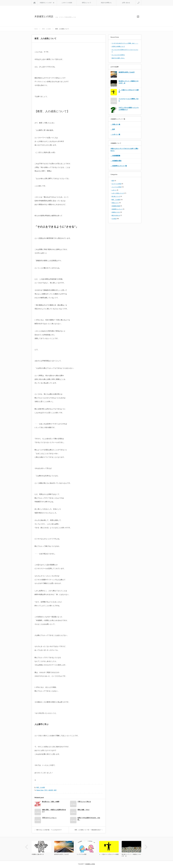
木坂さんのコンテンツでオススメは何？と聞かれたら (124, 150)
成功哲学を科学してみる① (127, 72)
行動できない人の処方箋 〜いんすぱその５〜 (49, 830)
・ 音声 (113, 129)
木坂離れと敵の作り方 (38, 854)
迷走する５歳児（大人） (118, 58)
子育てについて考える (84, 802)
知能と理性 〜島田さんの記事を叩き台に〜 (54, 811)
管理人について (86, 3)
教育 (55, 790)
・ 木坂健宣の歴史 (116, 161)
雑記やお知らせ (116, 215)
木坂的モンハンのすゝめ (47, 3)
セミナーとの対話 (116, 184)
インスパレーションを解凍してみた (129, 100)
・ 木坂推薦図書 (115, 156)
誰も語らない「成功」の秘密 (51, 802)
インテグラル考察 (82, 854)
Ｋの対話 (114, 219)
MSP (113, 181)
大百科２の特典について (118, 46)
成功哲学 (51, 790)
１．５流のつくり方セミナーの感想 (129, 91)
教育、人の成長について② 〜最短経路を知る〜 (88, 830)
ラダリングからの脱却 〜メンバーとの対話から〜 (129, 109)
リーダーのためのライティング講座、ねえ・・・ (125, 43)
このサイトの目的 (67, 3)
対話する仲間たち (106, 3)
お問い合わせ (126, 3)
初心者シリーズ (116, 196)
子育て (46, 790)
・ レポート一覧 (115, 134)
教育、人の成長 (41, 787)
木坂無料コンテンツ (117, 209)
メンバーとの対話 (116, 187)
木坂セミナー (115, 203)
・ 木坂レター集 (115, 124)
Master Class (40, 790)
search (141, 1)
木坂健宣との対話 (44, 16)
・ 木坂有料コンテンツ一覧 (119, 166)
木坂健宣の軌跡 (116, 206)
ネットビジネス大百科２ (118, 55)
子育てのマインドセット (49, 818)
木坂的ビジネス (116, 212)
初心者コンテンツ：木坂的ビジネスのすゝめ (129, 82)
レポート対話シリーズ (118, 193)
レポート (114, 190)
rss (138, 17)
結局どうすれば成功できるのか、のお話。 (89, 819)
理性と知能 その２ (84, 810)
